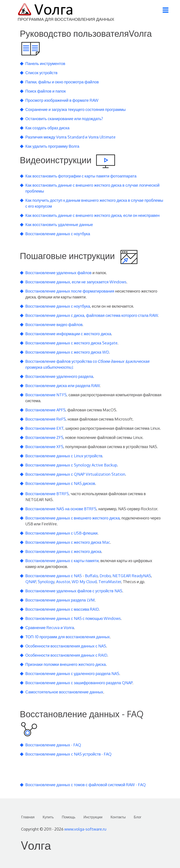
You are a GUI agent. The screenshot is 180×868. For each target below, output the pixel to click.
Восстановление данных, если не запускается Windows (76, 282)
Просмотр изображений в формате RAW (62, 100)
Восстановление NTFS (46, 395)
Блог (138, 817)
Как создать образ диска (47, 128)
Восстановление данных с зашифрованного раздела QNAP (79, 683)
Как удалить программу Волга (52, 146)
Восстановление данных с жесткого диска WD (67, 352)
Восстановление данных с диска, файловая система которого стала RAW (92, 315)
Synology (46, 582)
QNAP (31, 582)
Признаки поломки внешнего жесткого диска (66, 664)
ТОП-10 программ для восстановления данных (68, 637)
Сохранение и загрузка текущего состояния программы (76, 109)
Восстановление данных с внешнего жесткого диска (73, 518)
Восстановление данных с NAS (54, 576)
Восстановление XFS (45, 447)
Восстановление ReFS (46, 419)
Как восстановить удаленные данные (59, 224)
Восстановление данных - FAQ (53, 745)
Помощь (69, 817)
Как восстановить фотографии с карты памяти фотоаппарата (81, 176)
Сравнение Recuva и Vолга (50, 628)
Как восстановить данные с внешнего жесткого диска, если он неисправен (93, 215)
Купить (48, 817)
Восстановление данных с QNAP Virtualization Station (75, 474)
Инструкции (93, 817)
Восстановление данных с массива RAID (62, 609)
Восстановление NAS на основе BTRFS (61, 509)
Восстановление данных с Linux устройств (64, 456)
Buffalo (91, 576)
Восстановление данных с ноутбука (58, 234)
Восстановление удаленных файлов (59, 273)
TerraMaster (110, 582)
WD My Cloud (84, 582)
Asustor (63, 582)
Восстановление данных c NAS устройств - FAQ (69, 754)
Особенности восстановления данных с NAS (66, 646)
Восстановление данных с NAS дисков (60, 483)
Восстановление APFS (46, 410)
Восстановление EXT (45, 428)
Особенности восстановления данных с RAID (66, 655)
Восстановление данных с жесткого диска (63, 551)
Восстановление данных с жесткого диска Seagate (71, 343)
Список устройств (42, 73)
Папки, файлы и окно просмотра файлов (62, 82)
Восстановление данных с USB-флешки (61, 533)
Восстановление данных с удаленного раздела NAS (72, 673)
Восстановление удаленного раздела (59, 376)
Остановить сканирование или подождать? (64, 119)
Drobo (105, 576)
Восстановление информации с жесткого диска (68, 334)
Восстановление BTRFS (47, 494)
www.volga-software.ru (85, 829)
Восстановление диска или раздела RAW (63, 386)
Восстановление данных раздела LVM (60, 600)
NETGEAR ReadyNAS (132, 576)
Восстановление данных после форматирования (70, 291)
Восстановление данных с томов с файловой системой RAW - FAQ (86, 785)
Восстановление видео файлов (54, 324)
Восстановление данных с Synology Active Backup (71, 465)
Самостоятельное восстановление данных (64, 692)
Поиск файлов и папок (46, 91)
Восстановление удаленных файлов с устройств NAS (74, 591)
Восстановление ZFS (45, 437)
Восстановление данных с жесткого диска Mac (68, 542)
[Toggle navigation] (166, 10)
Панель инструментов (45, 63)
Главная (28, 817)
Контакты (118, 817)
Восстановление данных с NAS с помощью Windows (73, 618)
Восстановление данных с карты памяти (62, 561)
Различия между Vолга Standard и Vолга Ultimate (70, 137)
